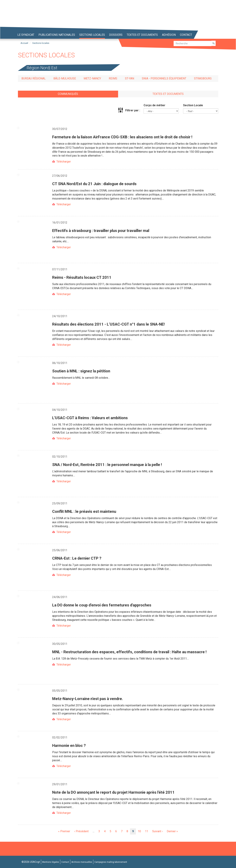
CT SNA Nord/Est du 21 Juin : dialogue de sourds (94, 184)
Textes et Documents (142, 35)
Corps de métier (154, 105)
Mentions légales (51, 862)
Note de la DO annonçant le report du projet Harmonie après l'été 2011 (113, 792)
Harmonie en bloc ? (69, 746)
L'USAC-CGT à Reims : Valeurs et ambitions (90, 418)
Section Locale (193, 105)
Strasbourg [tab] (203, 78)
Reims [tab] (113, 78)
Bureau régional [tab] (34, 78)
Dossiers (116, 35)
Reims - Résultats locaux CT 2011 (82, 277)
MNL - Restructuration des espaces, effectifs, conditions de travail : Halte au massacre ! (129, 652)
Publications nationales (57, 35)
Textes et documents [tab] (168, 94)
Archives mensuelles (82, 862)
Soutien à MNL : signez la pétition (81, 371)
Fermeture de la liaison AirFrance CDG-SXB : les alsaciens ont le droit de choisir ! (122, 137)
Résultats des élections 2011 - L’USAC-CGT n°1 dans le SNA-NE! (108, 324)
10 (140, 831)
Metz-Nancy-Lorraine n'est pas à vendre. (88, 699)
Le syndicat (26, 35)
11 (148, 831)
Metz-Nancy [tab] (92, 78)
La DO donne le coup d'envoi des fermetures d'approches (102, 605)
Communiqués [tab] (68, 94)
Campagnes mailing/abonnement (111, 862)
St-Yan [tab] (130, 78)
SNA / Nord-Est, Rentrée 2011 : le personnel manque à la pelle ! (107, 465)
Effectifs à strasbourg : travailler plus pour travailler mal (101, 231)
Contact (186, 35)
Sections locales (92, 35)
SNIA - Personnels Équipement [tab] (164, 78)
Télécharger (64, 162)
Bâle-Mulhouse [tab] (65, 78)
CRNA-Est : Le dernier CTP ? (77, 558)
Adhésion (169, 35)
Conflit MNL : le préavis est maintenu (84, 511)
